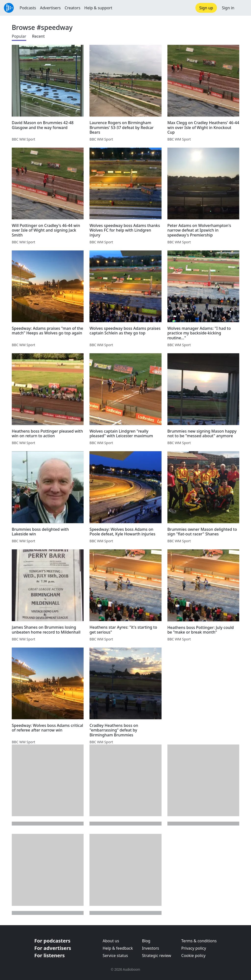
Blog (146, 941)
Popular (19, 36)
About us (111, 941)
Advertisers (50, 8)
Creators (73, 8)
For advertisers (53, 948)
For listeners (50, 955)
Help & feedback (118, 948)
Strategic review (157, 956)
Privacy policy (194, 948)
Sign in (228, 8)
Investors (151, 948)
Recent (38, 36)
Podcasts (28, 8)
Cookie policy (194, 956)
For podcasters (52, 941)
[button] (243, 8)
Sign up (206, 8)
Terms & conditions (199, 941)
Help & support (98, 8)
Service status (115, 956)
